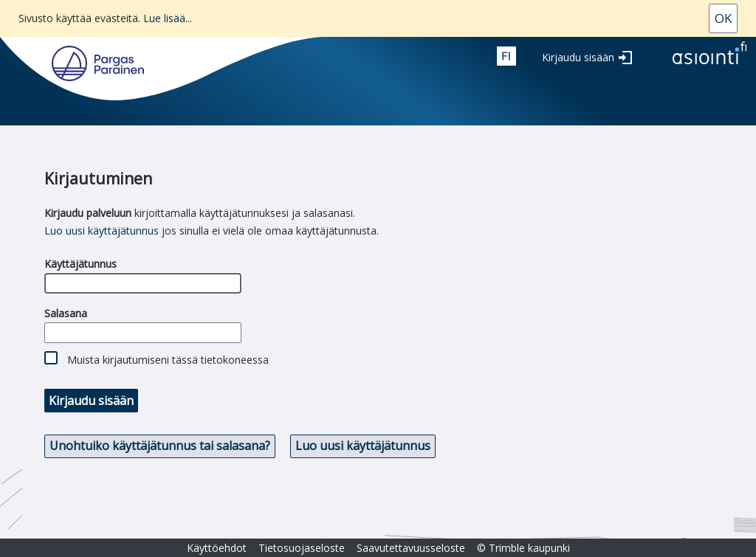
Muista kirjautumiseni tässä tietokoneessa (168, 360)
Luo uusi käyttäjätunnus (102, 231)
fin (506, 56)
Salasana (66, 313)
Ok (723, 18)
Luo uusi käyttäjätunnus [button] (363, 446)
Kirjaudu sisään (578, 57)
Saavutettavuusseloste (411, 548)
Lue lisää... (168, 18)
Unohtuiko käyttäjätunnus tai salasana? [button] (160, 446)
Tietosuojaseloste (302, 548)
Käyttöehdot (217, 548)
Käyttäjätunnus (80, 264)
